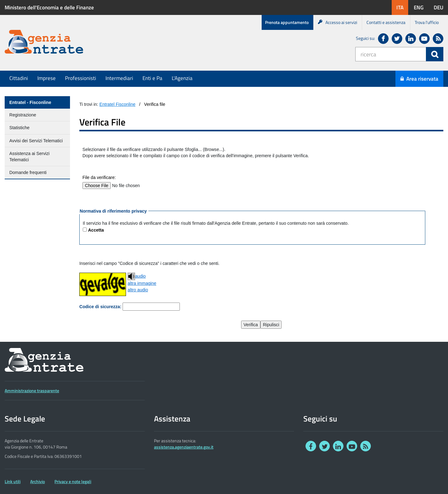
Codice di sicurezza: (100, 307)
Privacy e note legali (73, 482)
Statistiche (19, 128)
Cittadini (19, 78)
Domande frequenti (28, 172)
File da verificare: (99, 177)
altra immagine (142, 283)
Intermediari (119, 78)
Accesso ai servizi (338, 22)
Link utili (13, 482)
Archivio (37, 482)
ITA (402, 7)
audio (137, 276)
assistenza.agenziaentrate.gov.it (184, 447)
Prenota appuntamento (287, 22)
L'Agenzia (182, 78)
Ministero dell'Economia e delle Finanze (49, 7)
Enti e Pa (152, 78)
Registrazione (23, 115)
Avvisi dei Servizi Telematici (36, 141)
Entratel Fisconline (118, 104)
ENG (421, 7)
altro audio (138, 290)
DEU (441, 7)
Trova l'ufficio (427, 22)
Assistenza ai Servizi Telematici (29, 157)
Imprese (47, 78)
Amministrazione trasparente (32, 391)
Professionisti (81, 78)
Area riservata (419, 79)
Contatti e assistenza (386, 22)
